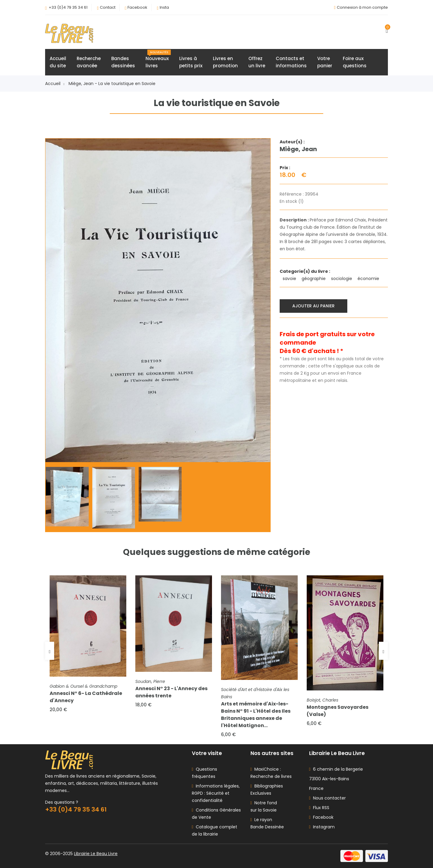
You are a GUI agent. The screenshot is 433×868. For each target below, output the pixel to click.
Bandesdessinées (123, 62)
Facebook (137, 7)
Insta (164, 7)
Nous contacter (327, 798)
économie (369, 279)
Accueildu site (58, 62)
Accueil (55, 84)
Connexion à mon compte (362, 7)
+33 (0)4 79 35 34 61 (68, 7)
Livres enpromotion (225, 62)
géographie (314, 279)
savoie (290, 279)
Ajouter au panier (313, 306)
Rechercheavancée (89, 62)
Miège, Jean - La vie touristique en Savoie (112, 84)
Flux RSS (319, 808)
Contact (108, 7)
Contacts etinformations (291, 62)
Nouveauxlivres (158, 59)
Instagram (322, 827)
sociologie (342, 279)
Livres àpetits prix (191, 62)
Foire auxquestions (355, 62)
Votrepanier (325, 62)
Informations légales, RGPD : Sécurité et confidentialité (216, 793)
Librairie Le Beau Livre (96, 854)
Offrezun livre (257, 62)
